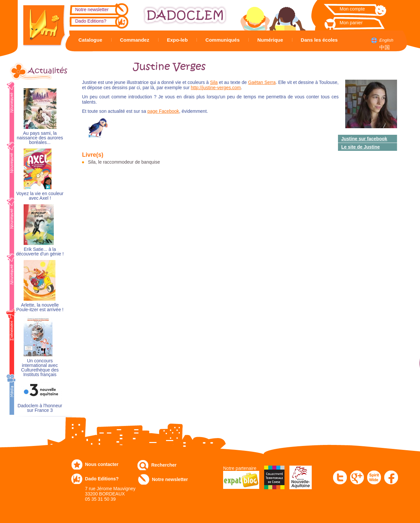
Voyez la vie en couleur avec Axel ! (40, 196)
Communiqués (222, 40)
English (386, 40)
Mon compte (352, 9)
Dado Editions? (91, 21)
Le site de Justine (360, 147)
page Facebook (163, 111)
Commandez (135, 40)
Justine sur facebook (364, 139)
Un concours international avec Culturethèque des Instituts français (40, 368)
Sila (214, 82)
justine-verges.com (222, 88)
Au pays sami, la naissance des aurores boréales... (40, 138)
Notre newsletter (92, 10)
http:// (197, 88)
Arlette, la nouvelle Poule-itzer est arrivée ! (40, 307)
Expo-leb (177, 40)
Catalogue (90, 40)
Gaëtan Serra (262, 82)
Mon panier (351, 23)
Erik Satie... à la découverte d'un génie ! (40, 252)
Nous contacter (102, 464)
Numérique (270, 40)
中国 (385, 47)
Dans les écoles (319, 40)
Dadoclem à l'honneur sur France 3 (40, 408)
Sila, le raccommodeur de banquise (124, 162)
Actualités (48, 71)
